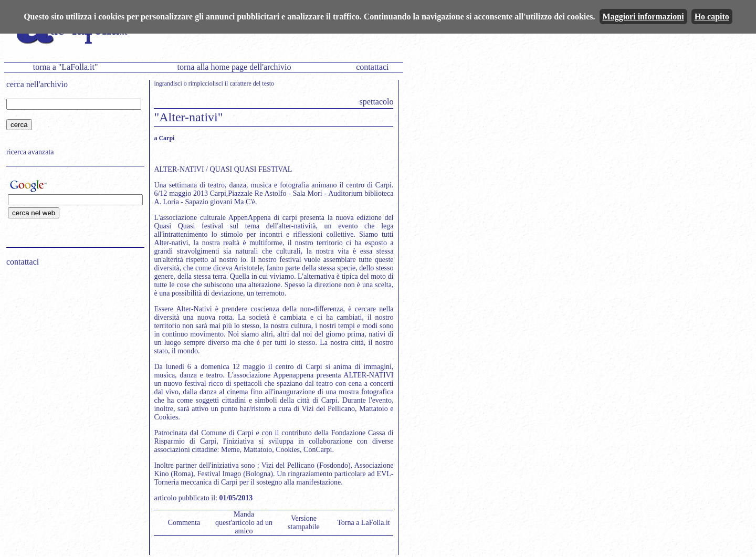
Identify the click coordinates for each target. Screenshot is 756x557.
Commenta (184, 523)
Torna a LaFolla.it (364, 523)
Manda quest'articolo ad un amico (244, 523)
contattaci (372, 67)
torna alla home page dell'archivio (234, 67)
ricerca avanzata (30, 152)
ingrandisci (168, 83)
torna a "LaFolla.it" (66, 67)
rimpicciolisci (206, 83)
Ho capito (712, 17)
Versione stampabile (304, 523)
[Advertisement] (72, 342)
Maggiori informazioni (643, 17)
